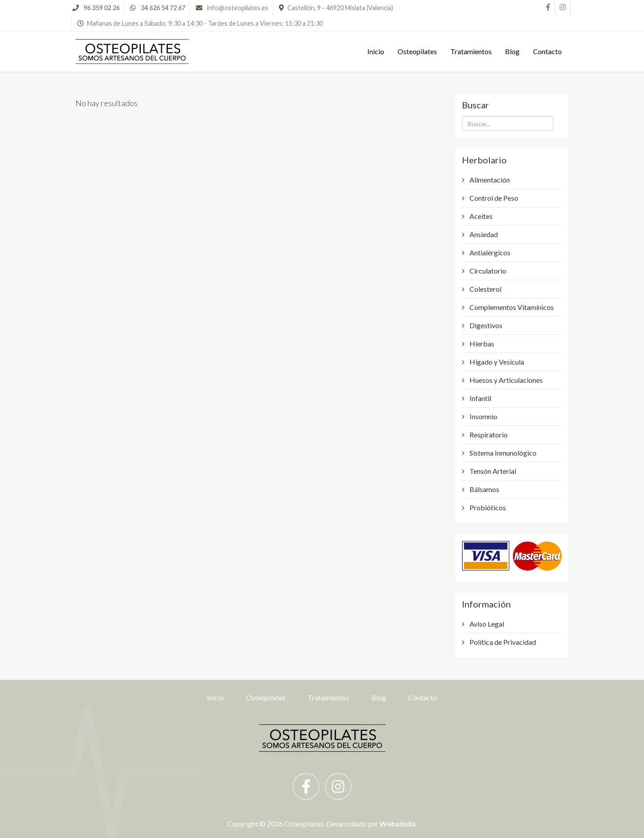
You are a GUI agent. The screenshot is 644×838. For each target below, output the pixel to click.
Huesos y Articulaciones (505, 380)
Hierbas (481, 344)
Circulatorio (487, 271)
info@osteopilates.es (238, 8)
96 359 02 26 (101, 8)
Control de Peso (493, 198)
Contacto (547, 51)
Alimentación (489, 180)
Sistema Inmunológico (502, 453)
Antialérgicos (489, 252)
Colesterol (485, 289)
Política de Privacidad (502, 642)
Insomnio (483, 416)
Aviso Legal (486, 624)
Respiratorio (488, 435)
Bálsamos (484, 489)
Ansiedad (483, 234)
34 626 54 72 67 (163, 8)
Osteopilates (417, 51)
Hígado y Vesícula (496, 362)
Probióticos (487, 507)
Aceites (480, 216)
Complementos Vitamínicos (511, 307)
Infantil (480, 398)
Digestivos (485, 325)
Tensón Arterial (492, 471)
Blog (512, 51)
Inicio (376, 51)
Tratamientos (471, 51)
